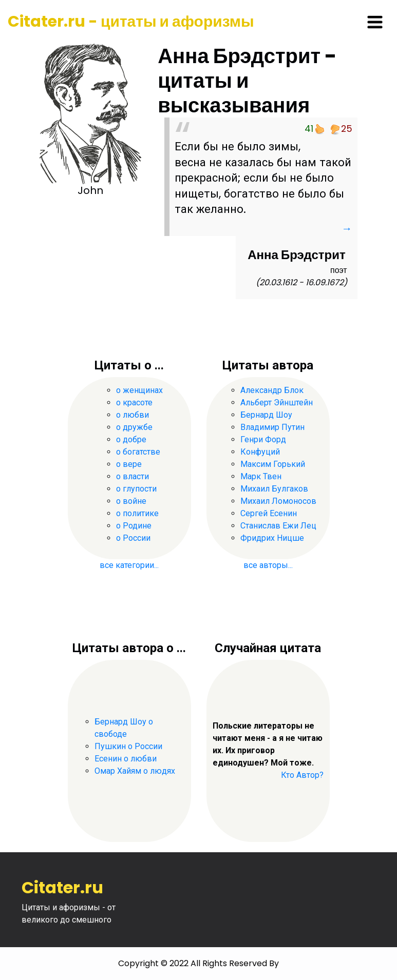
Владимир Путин (272, 427)
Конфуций (260, 452)
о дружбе (134, 427)
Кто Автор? (302, 775)
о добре (131, 439)
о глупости (136, 489)
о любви (133, 415)
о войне (131, 501)
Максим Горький (273, 464)
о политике (137, 513)
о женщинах (139, 390)
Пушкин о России (128, 746)
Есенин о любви (126, 759)
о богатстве (138, 452)
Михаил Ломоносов (278, 501)
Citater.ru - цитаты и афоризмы (131, 22)
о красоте (134, 403)
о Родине (134, 526)
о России (133, 538)
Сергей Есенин (269, 513)
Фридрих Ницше (272, 538)
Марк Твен (261, 476)
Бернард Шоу (266, 415)
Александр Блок (272, 390)
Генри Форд (263, 439)
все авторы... (268, 565)
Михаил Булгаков (274, 489)
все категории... (129, 565)
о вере (129, 464)
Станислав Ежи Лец (278, 526)
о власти (133, 476)
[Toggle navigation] (375, 22)
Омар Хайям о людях (135, 771)
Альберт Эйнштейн (277, 403)
